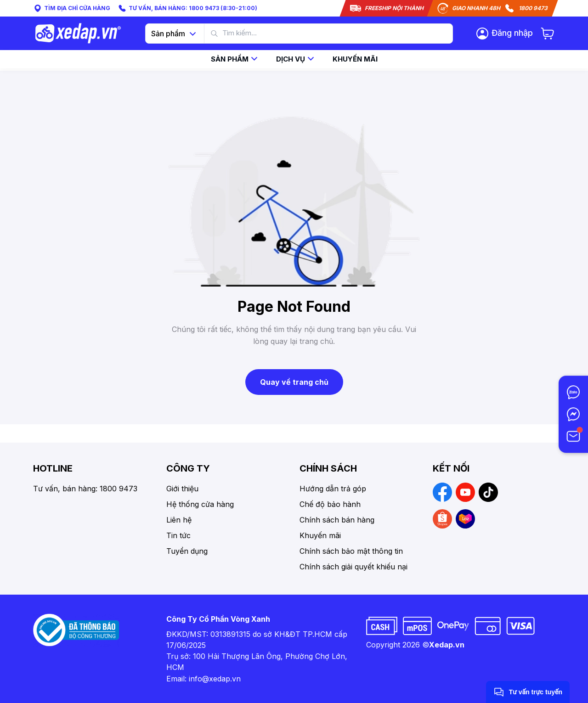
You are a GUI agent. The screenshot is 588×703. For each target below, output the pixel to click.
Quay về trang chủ (294, 382)
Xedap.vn (447, 645)
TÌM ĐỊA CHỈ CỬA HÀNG (72, 8)
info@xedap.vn (215, 679)
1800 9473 (533, 8)
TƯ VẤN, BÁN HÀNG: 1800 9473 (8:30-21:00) (187, 8)
